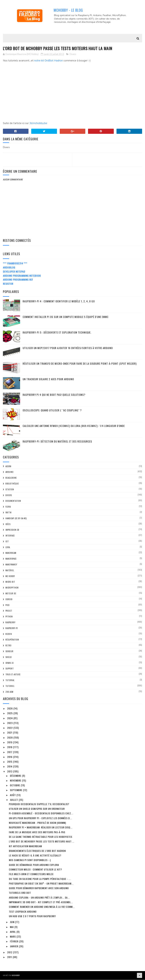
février (14, 942)
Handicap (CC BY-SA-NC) (16, 518)
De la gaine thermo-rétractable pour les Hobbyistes (41, 837)
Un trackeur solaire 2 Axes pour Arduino (48, 379)
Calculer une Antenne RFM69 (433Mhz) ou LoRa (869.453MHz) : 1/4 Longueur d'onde (74, 426)
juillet (14, 800)
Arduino (10, 472)
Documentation (13, 501)
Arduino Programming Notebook (22, 276)
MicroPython (12, 588)
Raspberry (10, 623)
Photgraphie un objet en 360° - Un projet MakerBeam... (41, 884)
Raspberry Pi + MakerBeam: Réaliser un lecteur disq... (41, 828)
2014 (10, 767)
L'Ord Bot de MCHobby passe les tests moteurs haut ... (42, 842)
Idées (8, 524)
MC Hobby (10, 576)
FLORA (8, 507)
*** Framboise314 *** (15, 264)
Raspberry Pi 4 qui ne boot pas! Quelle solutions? (54, 395)
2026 (10, 709)
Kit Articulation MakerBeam (25, 846)
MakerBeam (11, 553)
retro (8, 646)
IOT (7, 542)
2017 (10, 752)
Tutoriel (10, 686)
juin (13, 922)
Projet (9, 611)
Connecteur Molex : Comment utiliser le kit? (35, 870)
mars (13, 937)
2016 (10, 757)
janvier (14, 946)
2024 (10, 718)
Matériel (10, 571)
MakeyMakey (11, 565)
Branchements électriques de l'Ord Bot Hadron (37, 851)
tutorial (10, 680)
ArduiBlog (9, 268)
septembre (16, 790)
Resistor (8, 284)
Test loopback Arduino (23, 912)
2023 (10, 723)
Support (10, 669)
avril (13, 932)
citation (10, 490)
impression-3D (12, 530)
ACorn (8, 466)
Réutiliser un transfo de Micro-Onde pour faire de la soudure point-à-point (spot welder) (80, 364)
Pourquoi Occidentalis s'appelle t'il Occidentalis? (39, 804)
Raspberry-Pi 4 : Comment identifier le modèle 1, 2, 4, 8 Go (59, 301)
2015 (10, 762)
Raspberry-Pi (12, 628)
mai (12, 927)
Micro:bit (10, 582)
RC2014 (9, 634)
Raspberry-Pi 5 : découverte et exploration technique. (57, 332)
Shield (9, 657)
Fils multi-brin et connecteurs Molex (31, 874)
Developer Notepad (14, 272)
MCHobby (16, 976)
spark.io (10, 663)
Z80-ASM (9, 692)
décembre (16, 776)
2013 (10, 771)
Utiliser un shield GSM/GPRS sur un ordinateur (37, 809)
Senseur (9, 651)
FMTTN (8, 513)
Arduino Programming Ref (18, 280)
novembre (16, 781)
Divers (73, 54)
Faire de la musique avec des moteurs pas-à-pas (37, 832)
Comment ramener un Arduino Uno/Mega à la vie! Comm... (42, 907)
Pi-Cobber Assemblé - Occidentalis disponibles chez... (41, 814)
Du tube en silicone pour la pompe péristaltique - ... (40, 879)
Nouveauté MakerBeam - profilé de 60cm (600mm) (37, 823)
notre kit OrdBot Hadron (48, 61)
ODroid (9, 599)
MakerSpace (11, 559)
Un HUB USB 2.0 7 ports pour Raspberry (32, 916)
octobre (15, 786)
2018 (10, 747)
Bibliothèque (12, 484)
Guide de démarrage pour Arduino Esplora (34, 865)
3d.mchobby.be (38, 124)
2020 (10, 738)
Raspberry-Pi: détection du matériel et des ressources (57, 441)
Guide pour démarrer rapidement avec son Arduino (39, 888)
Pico (8, 605)
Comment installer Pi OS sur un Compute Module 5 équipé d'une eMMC (66, 317)
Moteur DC (11, 594)
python (9, 617)
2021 (10, 733)
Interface (10, 536)
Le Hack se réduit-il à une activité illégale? (35, 856)
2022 (10, 728)
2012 (10, 952)
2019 (10, 742)
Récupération (12, 640)
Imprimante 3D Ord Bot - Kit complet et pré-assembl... (41, 902)
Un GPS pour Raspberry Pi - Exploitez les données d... (40, 818)
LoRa (8, 547)
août (13, 795)
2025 (10, 713)
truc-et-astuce (13, 675)
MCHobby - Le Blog (68, 10)
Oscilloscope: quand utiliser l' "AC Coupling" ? (52, 410)
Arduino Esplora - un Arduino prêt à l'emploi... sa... (39, 898)
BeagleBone (11, 478)
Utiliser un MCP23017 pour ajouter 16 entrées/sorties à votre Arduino (68, 348)
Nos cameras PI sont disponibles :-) (30, 860)
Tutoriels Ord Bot (20, 893)
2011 (10, 957)
